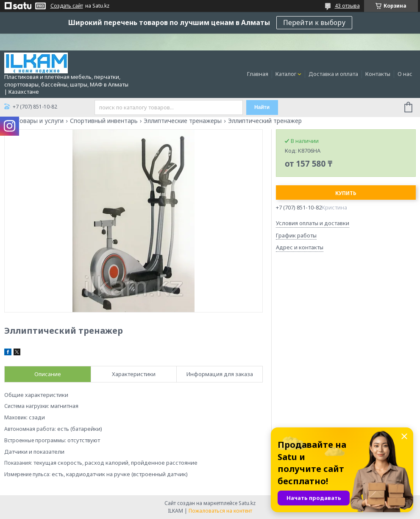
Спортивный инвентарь (104, 121)
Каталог (286, 74)
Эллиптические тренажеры (183, 121)
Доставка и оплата (333, 74)
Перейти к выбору (314, 22)
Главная (258, 74)
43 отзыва (347, 6)
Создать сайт (67, 6)
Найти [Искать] (262, 107)
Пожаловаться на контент (220, 511)
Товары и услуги (40, 121)
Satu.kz (247, 503)
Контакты (378, 74)
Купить (346, 193)
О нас (405, 74)
